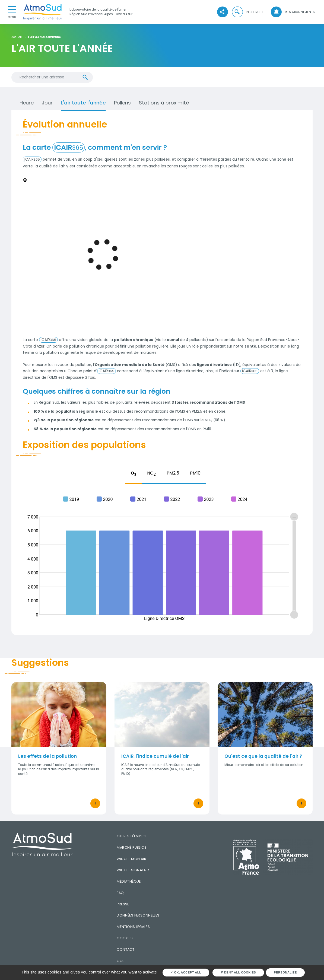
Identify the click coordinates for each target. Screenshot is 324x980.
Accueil (17, 37)
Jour (47, 103)
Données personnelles (138, 915)
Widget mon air (131, 859)
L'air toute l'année (83, 103)
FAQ (120, 893)
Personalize (285, 972)
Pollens (122, 103)
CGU (121, 961)
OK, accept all (186, 972)
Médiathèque (129, 881)
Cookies (125, 938)
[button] (247, 12)
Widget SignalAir (133, 870)
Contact (126, 949)
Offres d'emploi (131, 836)
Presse (123, 904)
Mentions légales (133, 927)
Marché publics (132, 847)
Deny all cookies (238, 972)
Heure (27, 103)
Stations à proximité (164, 103)
